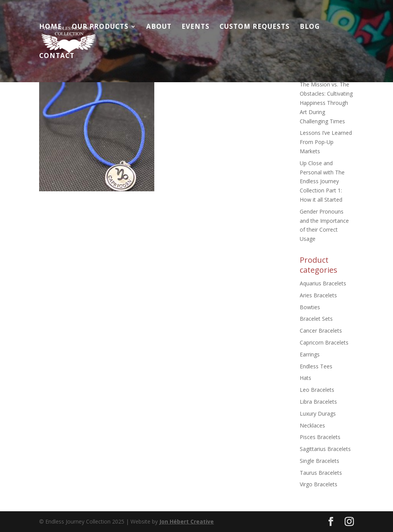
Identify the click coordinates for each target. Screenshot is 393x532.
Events (196, 27)
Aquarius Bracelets (323, 283)
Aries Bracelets (318, 295)
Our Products (100, 27)
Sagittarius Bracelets (325, 449)
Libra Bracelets (318, 402)
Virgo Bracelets (319, 484)
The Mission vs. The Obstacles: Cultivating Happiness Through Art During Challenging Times (326, 103)
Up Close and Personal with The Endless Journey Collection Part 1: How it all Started (322, 181)
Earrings (310, 354)
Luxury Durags (318, 414)
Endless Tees (316, 366)
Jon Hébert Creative (187, 521)
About (159, 27)
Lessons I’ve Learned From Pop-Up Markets (326, 142)
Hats (305, 378)
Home (50, 27)
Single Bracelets (320, 461)
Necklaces (312, 425)
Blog (310, 27)
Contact (57, 56)
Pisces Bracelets (320, 437)
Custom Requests (255, 27)
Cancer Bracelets (321, 331)
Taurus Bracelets (321, 473)
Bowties (310, 307)
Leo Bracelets (317, 390)
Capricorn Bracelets (324, 342)
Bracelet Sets (316, 319)
